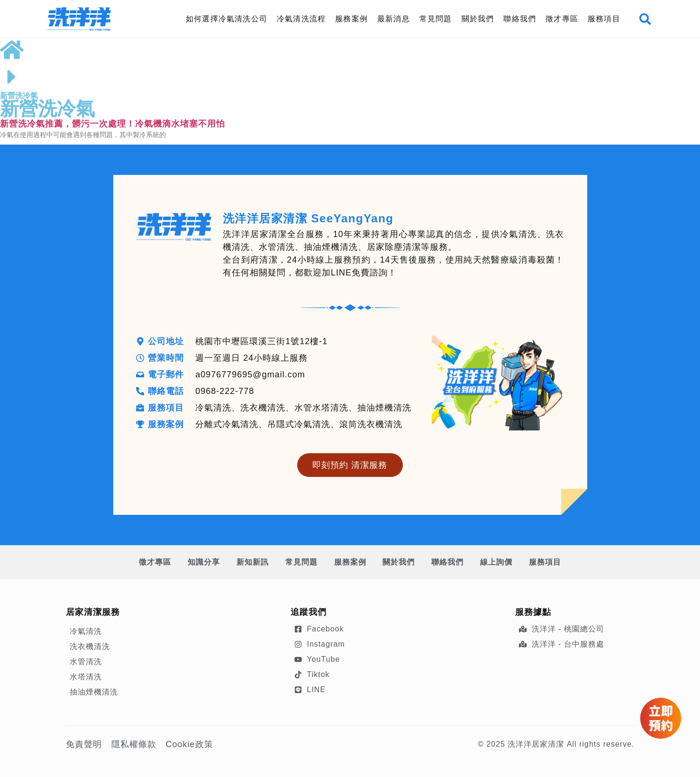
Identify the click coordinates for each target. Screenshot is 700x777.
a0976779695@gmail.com (250, 375)
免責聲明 (84, 744)
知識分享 (202, 562)
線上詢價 (498, 562)
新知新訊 (252, 562)
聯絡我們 (520, 19)
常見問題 (435, 19)
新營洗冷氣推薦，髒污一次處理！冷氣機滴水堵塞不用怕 (113, 124)
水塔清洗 (86, 677)
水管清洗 (86, 662)
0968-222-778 (225, 391)
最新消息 (394, 19)
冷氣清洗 (86, 631)
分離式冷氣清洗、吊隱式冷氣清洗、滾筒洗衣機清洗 (299, 424)
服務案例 (351, 19)
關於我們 (477, 19)
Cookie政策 (190, 744)
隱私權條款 (134, 744)
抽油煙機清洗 (94, 692)
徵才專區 (562, 19)
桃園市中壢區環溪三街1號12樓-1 (262, 341)
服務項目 (604, 19)
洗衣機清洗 (90, 646)
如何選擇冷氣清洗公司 (227, 19)
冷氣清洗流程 (301, 19)
